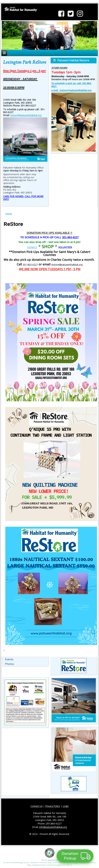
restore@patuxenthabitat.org (26, 115)
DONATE (32, 247)
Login (66, 806)
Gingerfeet (53, 860)
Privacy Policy (53, 806)
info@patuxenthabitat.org (53, 827)
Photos (10, 664)
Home (9, 214)
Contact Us (37, 806)
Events (9, 659)
